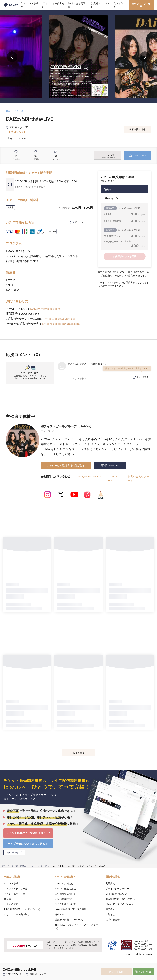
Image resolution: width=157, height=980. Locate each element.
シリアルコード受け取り (17, 914)
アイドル (19, 111)
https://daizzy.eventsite (60, 319)
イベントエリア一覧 (15, 894)
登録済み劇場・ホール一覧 (69, 920)
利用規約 (110, 883)
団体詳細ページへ (110, 465)
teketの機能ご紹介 (65, 899)
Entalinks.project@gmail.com (61, 324)
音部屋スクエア (38, 974)
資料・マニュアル (64, 914)
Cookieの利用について (117, 894)
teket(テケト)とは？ (65, 883)
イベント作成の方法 (65, 888)
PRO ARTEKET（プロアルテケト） (23, 909)
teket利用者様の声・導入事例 (70, 909)
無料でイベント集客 (141, 5)
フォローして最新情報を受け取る (66, 465)
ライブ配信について (65, 904)
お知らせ (110, 914)
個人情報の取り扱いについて (121, 899)
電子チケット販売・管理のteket (16, 866)
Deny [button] (128, 963)
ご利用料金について (65, 894)
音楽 (8, 111)
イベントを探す (12, 883)
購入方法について (83, 222)
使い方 (8, 899)
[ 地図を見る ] (17, 132)
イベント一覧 (41, 866)
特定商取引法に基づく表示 (120, 904)
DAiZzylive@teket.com (45, 309)
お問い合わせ (113, 920)
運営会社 (110, 909)
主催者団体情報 (137, 129)
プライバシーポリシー (117, 888)
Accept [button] (145, 963)
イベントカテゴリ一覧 (16, 888)
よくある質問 (11, 904)
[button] (5, 968)
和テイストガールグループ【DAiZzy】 (67, 426)
